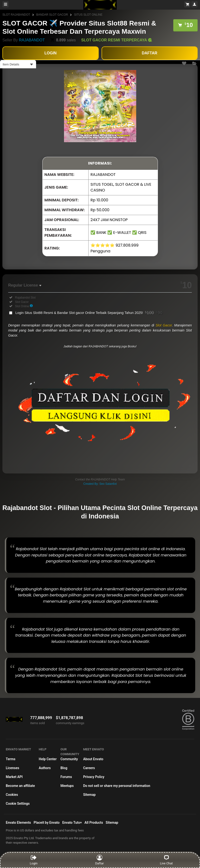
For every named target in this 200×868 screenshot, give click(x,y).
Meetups (67, 786)
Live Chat (166, 860)
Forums (66, 777)
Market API (14, 777)
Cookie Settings (18, 804)
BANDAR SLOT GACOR (52, 15)
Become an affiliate (20, 786)
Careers (89, 768)
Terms (11, 759)
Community (69, 759)
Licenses (13, 768)
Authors (45, 768)
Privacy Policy (94, 777)
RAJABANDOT (32, 40)
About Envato (93, 759)
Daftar (100, 860)
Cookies (12, 795)
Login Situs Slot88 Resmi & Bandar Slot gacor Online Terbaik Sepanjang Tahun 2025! (89, 313)
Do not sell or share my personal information (117, 786)
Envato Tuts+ (72, 823)
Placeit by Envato (47, 823)
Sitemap (89, 795)
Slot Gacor (164, 325)
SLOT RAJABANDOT (16, 15)
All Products (94, 823)
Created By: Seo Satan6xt (100, 484)
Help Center (48, 759)
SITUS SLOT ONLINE (88, 15)
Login (34, 860)
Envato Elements (18, 823)
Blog (64, 768)
